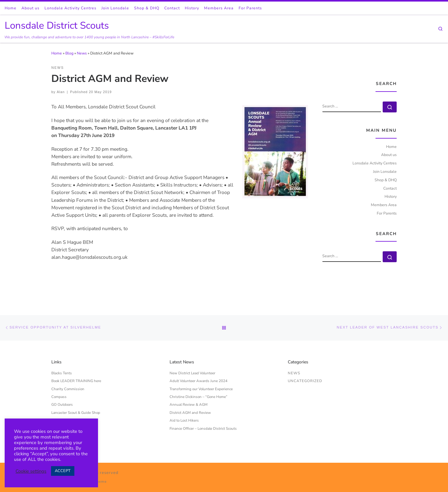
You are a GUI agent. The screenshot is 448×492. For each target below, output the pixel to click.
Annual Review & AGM (189, 404)
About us (389, 155)
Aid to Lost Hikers (184, 420)
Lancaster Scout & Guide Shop (76, 413)
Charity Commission (68, 389)
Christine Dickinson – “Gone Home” (198, 397)
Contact (390, 188)
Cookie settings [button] (31, 471)
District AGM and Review (190, 413)
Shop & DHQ (386, 180)
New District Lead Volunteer (192, 373)
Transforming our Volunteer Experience (201, 389)
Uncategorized (305, 381)
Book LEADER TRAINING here (76, 381)
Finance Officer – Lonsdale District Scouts (203, 428)
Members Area (384, 205)
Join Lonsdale (385, 172)
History (391, 196)
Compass (59, 397)
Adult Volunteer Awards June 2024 (198, 381)
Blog (69, 53)
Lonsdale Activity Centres (375, 163)
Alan (61, 92)
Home (57, 53)
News (82, 53)
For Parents (387, 213)
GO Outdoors (62, 404)
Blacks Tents (62, 373)
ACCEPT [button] (63, 471)
